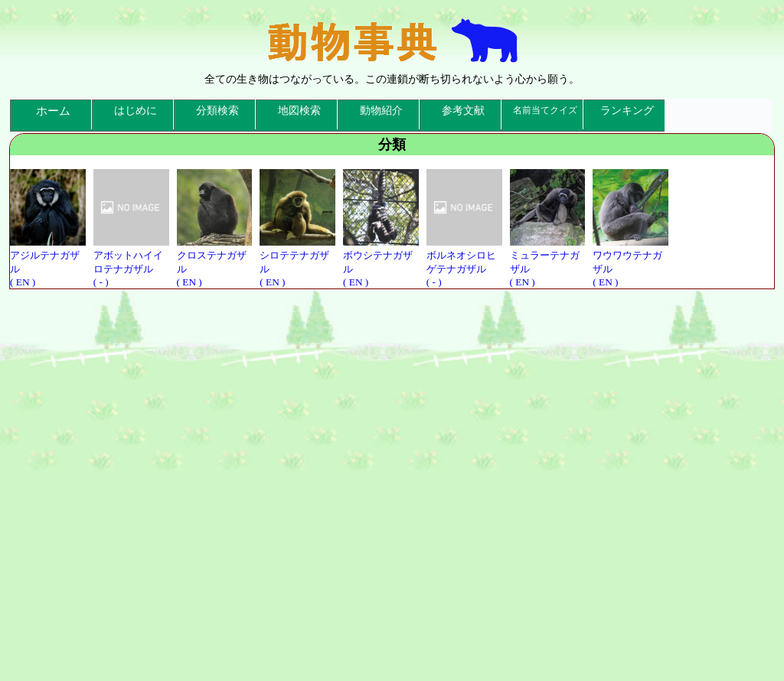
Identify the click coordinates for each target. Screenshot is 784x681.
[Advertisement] (392, 482)
